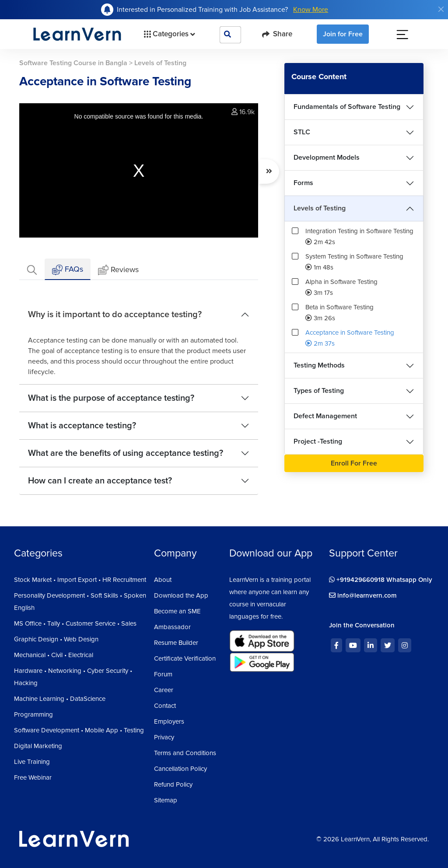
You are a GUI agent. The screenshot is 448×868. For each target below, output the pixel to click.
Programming (33, 714)
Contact (165, 706)
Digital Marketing (38, 746)
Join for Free (343, 34)
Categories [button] (169, 34)
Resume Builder (176, 643)
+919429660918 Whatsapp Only (381, 580)
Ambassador (172, 627)
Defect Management (325, 416)
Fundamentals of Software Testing (347, 107)
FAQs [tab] (68, 270)
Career (164, 690)
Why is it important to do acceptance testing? (115, 315)
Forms (303, 183)
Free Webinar (33, 777)
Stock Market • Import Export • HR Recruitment (80, 580)
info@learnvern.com (363, 595)
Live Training (32, 762)
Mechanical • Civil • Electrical (54, 655)
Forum (163, 674)
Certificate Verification (185, 658)
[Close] (441, 9)
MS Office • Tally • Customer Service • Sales (75, 623)
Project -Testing (318, 441)
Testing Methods (319, 365)
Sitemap (166, 800)
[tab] (32, 269)
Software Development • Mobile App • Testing (79, 730)
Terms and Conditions (185, 753)
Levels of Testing (320, 208)
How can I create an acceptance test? (100, 481)
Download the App (181, 595)
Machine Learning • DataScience (60, 699)
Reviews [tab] (118, 270)
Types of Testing (319, 391)
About (163, 580)
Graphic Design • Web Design (56, 639)
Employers (169, 721)
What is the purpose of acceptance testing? (111, 398)
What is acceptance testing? (82, 426)
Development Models (327, 157)
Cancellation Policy (180, 769)
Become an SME (177, 611)
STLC (302, 132)
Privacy (164, 737)
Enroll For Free (354, 463)
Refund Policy (173, 784)
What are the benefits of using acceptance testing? (126, 453)
